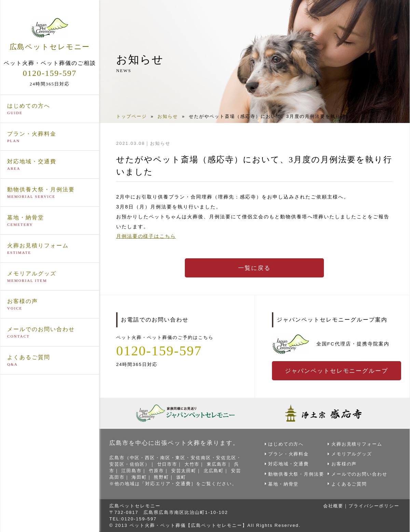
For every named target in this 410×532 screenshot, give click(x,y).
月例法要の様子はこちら (146, 236)
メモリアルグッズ (50, 276)
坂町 (182, 477)
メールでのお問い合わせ (50, 332)
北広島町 (214, 470)
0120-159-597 (50, 73)
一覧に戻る (255, 268)
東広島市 (218, 464)
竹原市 (157, 470)
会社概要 (333, 506)
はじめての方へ (50, 109)
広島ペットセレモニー (50, 34)
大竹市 (193, 464)
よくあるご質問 (50, 360)
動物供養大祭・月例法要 (50, 193)
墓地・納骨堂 (50, 221)
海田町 (140, 477)
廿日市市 (168, 464)
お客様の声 (50, 304)
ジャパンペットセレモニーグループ (337, 371)
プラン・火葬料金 (50, 137)
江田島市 (132, 470)
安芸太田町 (184, 470)
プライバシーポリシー (374, 506)
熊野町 (162, 477)
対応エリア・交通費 (168, 484)
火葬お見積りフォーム (50, 248)
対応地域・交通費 (50, 165)
